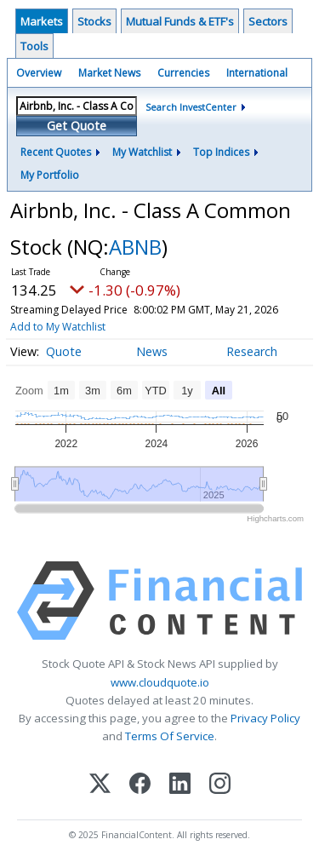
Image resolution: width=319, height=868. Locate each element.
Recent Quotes (56, 152)
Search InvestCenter (191, 107)
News (152, 351)
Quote (64, 351)
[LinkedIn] (180, 785)
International (257, 73)
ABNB (135, 247)
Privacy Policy (265, 718)
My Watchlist (142, 152)
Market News (109, 73)
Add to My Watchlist (58, 327)
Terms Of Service (170, 736)
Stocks (94, 21)
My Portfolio (50, 175)
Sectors (268, 21)
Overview (39, 73)
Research (252, 351)
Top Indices (221, 152)
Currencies (183, 73)
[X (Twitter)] (100, 785)
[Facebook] (140, 785)
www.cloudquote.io (160, 682)
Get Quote (77, 126)
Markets (42, 21)
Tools (34, 46)
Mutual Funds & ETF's (180, 21)
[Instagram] (220, 785)
